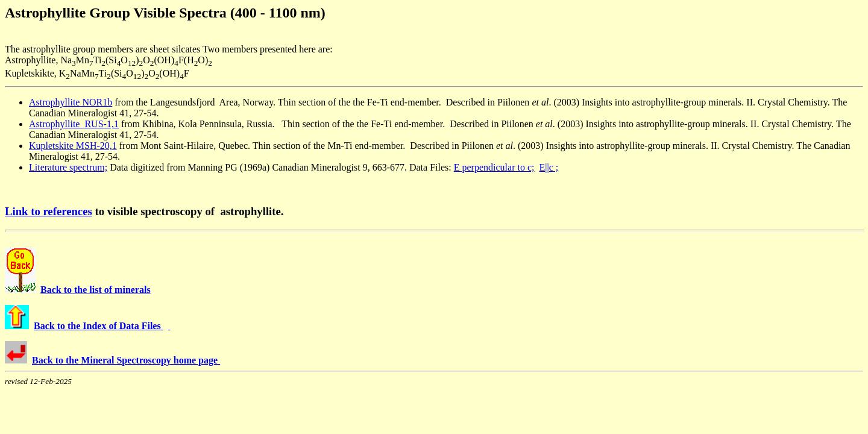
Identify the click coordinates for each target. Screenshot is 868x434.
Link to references (49, 211)
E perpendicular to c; (494, 167)
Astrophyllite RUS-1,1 (74, 124)
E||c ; (549, 167)
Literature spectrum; (68, 167)
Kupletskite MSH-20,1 (73, 146)
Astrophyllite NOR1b (71, 102)
